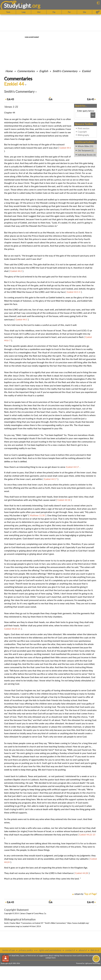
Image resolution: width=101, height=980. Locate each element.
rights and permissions (50, 950)
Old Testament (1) (86, 151)
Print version (83, 128)
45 (91, 99)
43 (10, 99)
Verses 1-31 (11, 107)
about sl (83, 950)
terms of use (8, 950)
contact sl (70, 950)
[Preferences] (98, 12)
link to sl (95, 950)
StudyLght (17, 6)
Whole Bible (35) (85, 146)
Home (9, 71)
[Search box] (83, 115)
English (44, 71)
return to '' (86, 894)
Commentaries (26, 71)
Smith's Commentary (65, 71)
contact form (51, 958)
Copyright (82, 132)
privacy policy (26, 950)
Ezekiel (86, 71)
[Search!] (93, 115)
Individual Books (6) (87, 155)
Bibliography (83, 135)
